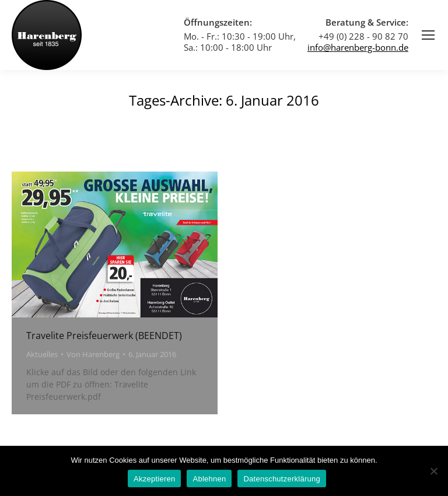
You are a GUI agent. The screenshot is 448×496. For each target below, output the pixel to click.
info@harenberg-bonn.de (358, 47)
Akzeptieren (154, 479)
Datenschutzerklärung (281, 479)
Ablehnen (209, 479)
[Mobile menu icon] (428, 35)
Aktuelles (42, 354)
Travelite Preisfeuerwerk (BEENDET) (104, 336)
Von (93, 354)
